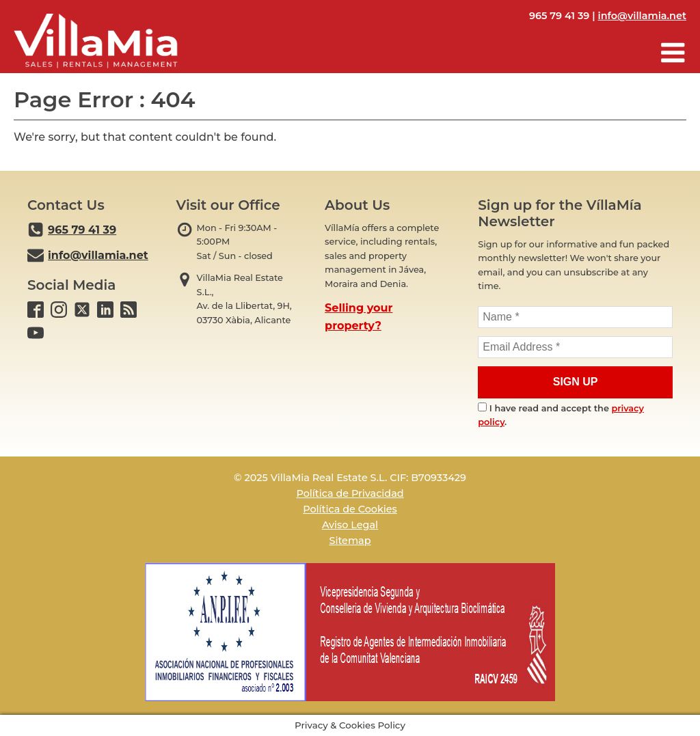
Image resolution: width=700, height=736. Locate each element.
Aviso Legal (350, 525)
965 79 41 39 (82, 230)
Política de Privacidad (350, 493)
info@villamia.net (642, 16)
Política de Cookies (350, 509)
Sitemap (350, 541)
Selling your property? (359, 317)
